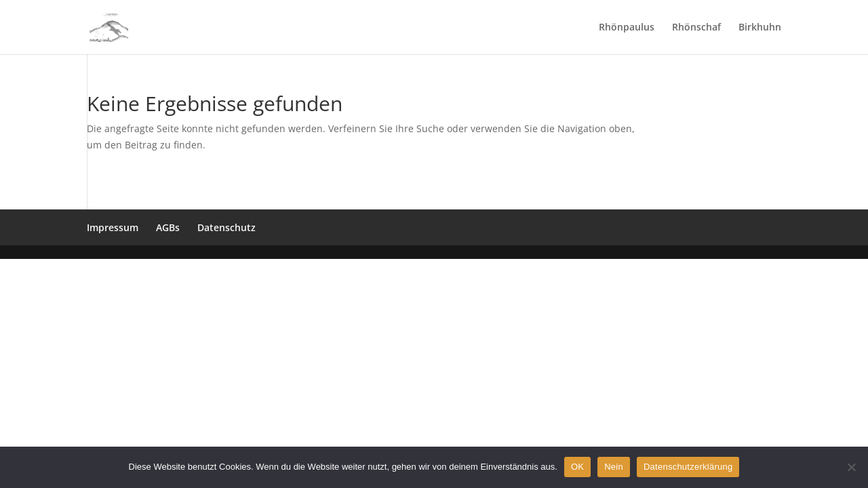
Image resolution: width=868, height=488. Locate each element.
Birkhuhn (760, 28)
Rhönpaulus (627, 28)
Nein (614, 467)
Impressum (113, 227)
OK (577, 467)
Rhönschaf (696, 28)
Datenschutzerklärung (688, 467)
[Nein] (851, 467)
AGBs (168, 227)
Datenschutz (226, 227)
